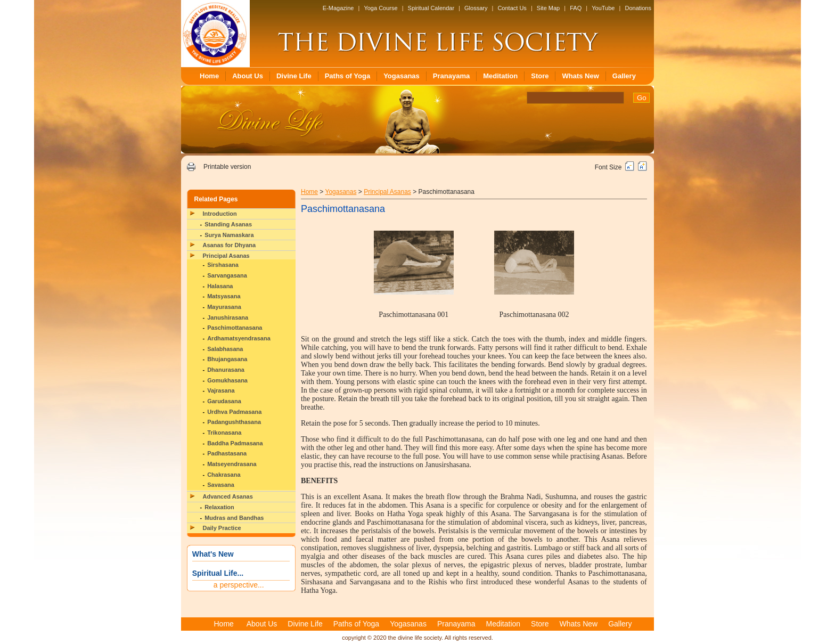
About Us (248, 76)
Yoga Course (380, 8)
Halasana (220, 286)
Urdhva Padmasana (234, 412)
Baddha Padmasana (235, 443)
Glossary (476, 8)
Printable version (227, 167)
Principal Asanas (226, 256)
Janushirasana (228, 317)
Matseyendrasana (232, 464)
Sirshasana (223, 265)
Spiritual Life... (218, 573)
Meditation (500, 76)
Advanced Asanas (228, 496)
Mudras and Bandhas (234, 518)
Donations (638, 8)
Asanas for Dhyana (230, 245)
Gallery (624, 76)
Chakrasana (224, 475)
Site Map (548, 8)
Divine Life (294, 76)
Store (540, 76)
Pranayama (451, 76)
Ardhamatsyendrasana (239, 338)
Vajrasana (221, 390)
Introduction (220, 214)
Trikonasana (224, 433)
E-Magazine (338, 8)
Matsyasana (224, 296)
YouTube (603, 8)
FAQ (576, 8)
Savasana (221, 485)
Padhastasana (227, 453)
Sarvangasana (227, 275)
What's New (213, 554)
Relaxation (219, 507)
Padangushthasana (234, 422)
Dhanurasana (226, 370)
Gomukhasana (227, 380)
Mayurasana (224, 307)
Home (209, 76)
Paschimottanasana (235, 328)
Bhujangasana (227, 359)
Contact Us (512, 8)
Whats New (580, 76)
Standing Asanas (228, 224)
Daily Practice (222, 528)
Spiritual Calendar (431, 8)
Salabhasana (225, 349)
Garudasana (224, 401)
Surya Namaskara (229, 235)
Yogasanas (402, 76)
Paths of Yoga (347, 76)
